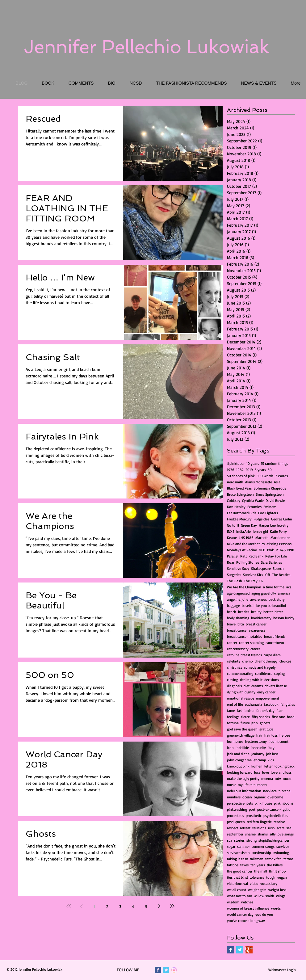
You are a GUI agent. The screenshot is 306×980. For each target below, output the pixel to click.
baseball (248, 606)
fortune (233, 723)
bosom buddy (284, 618)
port (252, 809)
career (255, 649)
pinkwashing (237, 809)
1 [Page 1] (94, 906)
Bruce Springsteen (270, 494)
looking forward (240, 772)
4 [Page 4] (133, 906)
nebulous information (244, 791)
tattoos (233, 865)
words (276, 908)
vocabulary (269, 883)
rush (271, 828)
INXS (231, 531)
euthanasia (254, 704)
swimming (281, 853)
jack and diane (238, 754)
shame (250, 834)
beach (232, 612)
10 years (253, 463)
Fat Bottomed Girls (242, 513)
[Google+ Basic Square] (249, 950)
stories (239, 840)
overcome (275, 797)
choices (285, 661)
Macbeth (262, 538)
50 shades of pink (241, 476)
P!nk (270, 550)
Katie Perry (278, 531)
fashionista (246, 711)
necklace (270, 791)
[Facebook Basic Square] (231, 950)
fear (279, 711)
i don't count (279, 741)
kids (271, 760)
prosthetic (254, 816)
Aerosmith (235, 482)
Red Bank (256, 556)
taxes (244, 865)
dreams (257, 686)
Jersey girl (260, 531)
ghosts (265, 723)
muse (287, 778)
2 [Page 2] (107, 906)
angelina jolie (238, 599)
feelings (233, 717)
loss (257, 772)
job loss (272, 754)
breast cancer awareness (246, 630)
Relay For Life (276, 556)
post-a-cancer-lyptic (274, 809)
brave (231, 624)
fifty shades (261, 717)
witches (247, 902)
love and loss (281, 772)
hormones (235, 741)
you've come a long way (246, 921)
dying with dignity (241, 692)
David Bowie (275, 501)
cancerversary (238, 649)
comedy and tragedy (260, 667)
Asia (277, 482)
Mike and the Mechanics (246, 544)
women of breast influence (248, 908)
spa (230, 840)
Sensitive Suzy (238, 568)
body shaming (238, 618)
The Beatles (281, 575)
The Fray (251, 581)
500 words (265, 476)
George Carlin (282, 519)
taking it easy (237, 859)
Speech (278, 568)
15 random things (275, 463)
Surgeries (234, 575)
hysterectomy (256, 741)
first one (278, 717)
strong (252, 840)
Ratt (243, 556)
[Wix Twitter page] (166, 970)
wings (281, 896)
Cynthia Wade (253, 501)
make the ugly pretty (243, 778)
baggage (233, 606)
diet (247, 686)
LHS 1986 (246, 538)
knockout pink (238, 766)
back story (277, 599)
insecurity (258, 748)
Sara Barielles (271, 562)
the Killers (275, 865)
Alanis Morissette (259, 482)
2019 (249, 470)
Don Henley (236, 507)
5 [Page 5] (146, 906)
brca (241, 624)
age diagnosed (238, 593)
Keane (232, 538)
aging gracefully (264, 593)
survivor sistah (238, 853)
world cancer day (240, 914)
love (266, 772)
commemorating (240, 673)
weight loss (277, 890)
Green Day (249, 525)
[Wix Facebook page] (158, 970)
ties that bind (237, 877)
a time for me (274, 587)
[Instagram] (174, 970)
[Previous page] (82, 906)
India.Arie (243, 531)
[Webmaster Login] (282, 969)
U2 (261, 581)
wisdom (233, 902)
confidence (264, 673)
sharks (263, 834)
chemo (247, 661)
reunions (259, 828)
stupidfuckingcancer (274, 840)
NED (262, 550)
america (284, 593)
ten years (258, 865)
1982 (240, 470)
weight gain (257, 890)
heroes (285, 735)
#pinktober (236, 463)
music (231, 785)
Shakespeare (261, 568)
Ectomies (254, 507)
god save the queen (242, 729)
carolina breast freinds (244, 655)
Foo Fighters (268, 513)
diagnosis (234, 686)
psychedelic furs (276, 816)
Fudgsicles (261, 519)
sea (289, 828)
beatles (244, 612)
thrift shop (277, 871)
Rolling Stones (248, 562)
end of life (235, 704)
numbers (234, 797)
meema (267, 778)
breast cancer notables (245, 636)
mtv (278, 778)
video (254, 883)
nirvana (285, 791)
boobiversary (261, 618)
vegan (282, 877)
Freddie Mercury (239, 519)
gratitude (266, 729)
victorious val (237, 883)
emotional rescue (241, 698)
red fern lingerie (259, 822)
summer (243, 846)
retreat (245, 828)
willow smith (264, 896)
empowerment (268, 698)
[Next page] (159, 906)
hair (259, 735)
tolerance (257, 877)
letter (268, 766)
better (268, 612)
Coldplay (234, 501)
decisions (272, 680)
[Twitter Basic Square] (240, 950)
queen (240, 822)
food (291, 717)
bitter (279, 612)
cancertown (275, 643)
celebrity (234, 661)
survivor (283, 846)
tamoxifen (273, 859)
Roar (231, 562)
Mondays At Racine (242, 550)
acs (289, 587)
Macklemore (280, 538)
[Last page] (172, 906)
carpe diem (272, 655)
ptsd (230, 822)
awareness (258, 599)
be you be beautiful (271, 606)
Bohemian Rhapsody (270, 488)
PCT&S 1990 (285, 550)
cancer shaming (251, 643)
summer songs (263, 846)
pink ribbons (284, 803)
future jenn (249, 723)
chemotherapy (266, 661)
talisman (257, 859)
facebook (271, 704)
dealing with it (251, 680)
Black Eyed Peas (239, 488)
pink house (263, 803)
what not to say (239, 896)
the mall (261, 871)
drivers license (276, 686)
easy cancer (266, 692)
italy (271, 748)
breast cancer (256, 624)
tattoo (288, 859)
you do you (264, 914)
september (235, 834)
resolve (279, 822)
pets (250, 803)
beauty (256, 612)
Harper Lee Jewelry (274, 525)
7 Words (281, 476)
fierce (245, 717)
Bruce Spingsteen (240, 494)
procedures (235, 816)
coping (279, 673)
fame (231, 711)
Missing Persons (279, 544)
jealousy (258, 754)
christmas (235, 667)
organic (260, 797)
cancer (232, 643)
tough (271, 877)
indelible (242, 748)
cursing (233, 680)
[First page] (69, 906)
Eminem (270, 507)
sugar (231, 846)
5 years (260, 470)
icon (230, 748)
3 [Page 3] (120, 906)
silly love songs (282, 834)
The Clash (235, 581)
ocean (247, 797)
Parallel (233, 556)
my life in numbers (252, 785)
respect (233, 828)
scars (281, 828)
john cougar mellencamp (246, 760)
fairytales (288, 704)
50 (270, 470)
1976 (231, 470)
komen (257, 766)
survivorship (261, 853)
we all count (237, 890)
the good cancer (240, 871)
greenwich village (241, 735)
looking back (285, 766)
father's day (265, 711)
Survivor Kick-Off (257, 575)
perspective (236, 803)
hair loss (271, 735)
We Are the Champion (244, 587)
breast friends (275, 636)
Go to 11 (233, 525)
